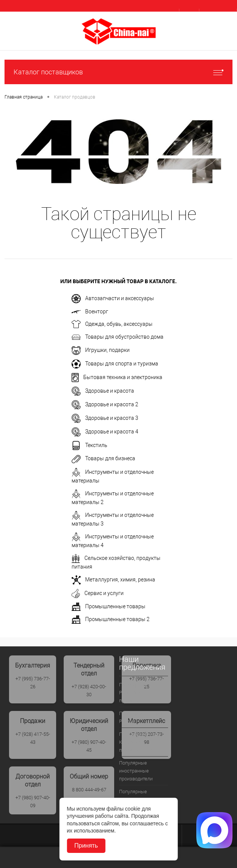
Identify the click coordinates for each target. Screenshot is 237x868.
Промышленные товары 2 (111, 620)
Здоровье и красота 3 (105, 418)
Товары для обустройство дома (118, 337)
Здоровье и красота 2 (105, 405)
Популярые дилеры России (141, 717)
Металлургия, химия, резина (113, 580)
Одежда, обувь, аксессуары (112, 324)
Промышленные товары (109, 607)
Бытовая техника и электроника (117, 378)
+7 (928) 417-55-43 (33, 738)
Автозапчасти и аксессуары (113, 299)
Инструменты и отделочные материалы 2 (113, 497)
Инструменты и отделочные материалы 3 (113, 519)
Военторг (90, 311)
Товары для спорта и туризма (115, 364)
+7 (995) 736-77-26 (33, 683)
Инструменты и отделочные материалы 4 (113, 540)
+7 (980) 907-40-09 (33, 802)
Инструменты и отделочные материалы (113, 476)
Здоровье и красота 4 (105, 432)
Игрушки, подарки (101, 351)
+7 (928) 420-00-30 (89, 691)
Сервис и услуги (98, 594)
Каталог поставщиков (118, 72)
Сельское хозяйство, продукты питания (116, 562)
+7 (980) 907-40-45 (89, 746)
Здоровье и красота (103, 391)
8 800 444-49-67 (89, 790)
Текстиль (89, 446)
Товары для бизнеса (103, 459)
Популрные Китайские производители (136, 742)
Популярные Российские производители (136, 693)
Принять (86, 846)
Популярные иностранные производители (136, 771)
